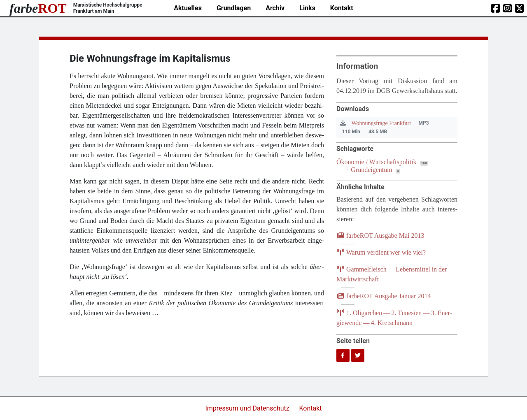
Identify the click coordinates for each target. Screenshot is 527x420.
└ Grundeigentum (368, 170)
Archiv (275, 8)
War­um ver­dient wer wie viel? (381, 252)
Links (307, 8)
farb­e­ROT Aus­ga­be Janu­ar (384, 296)
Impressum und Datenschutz (248, 408)
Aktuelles (188, 8)
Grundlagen (234, 8)
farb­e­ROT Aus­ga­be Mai (380, 236)
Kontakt (342, 8)
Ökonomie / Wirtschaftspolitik (377, 162)
